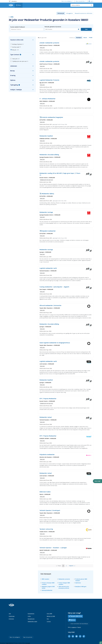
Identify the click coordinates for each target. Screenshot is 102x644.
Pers (48, 619)
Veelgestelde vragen (32, 621)
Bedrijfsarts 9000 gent (81, 587)
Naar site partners (80, 1)
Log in (92, 1)
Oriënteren (11, 619)
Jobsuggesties (69, 13)
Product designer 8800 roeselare (64, 584)
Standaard (79, 38)
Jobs (11, 17)
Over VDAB (49, 614)
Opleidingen (12, 616)
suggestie (74, 627)
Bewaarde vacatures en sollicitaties (84, 13)
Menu (19, 5)
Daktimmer (78, 583)
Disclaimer (3, 643)
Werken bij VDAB (51, 616)
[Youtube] (76, 636)
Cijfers (29, 616)
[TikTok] (84, 636)
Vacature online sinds (22, 40)
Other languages (26, 643)
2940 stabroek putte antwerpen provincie (64, 587)
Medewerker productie (64, 579)
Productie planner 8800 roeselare (81, 580)
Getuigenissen (31, 619)
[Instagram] (80, 636)
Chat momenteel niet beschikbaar (79, 624)
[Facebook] (69, 636)
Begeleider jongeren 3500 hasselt (48, 587)
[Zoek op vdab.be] (82, 5)
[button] (97, 481)
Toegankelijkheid (10, 643)
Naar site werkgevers (67, 1)
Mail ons (73, 620)
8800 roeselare (45, 579)
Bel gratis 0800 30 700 (76, 616)
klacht (79, 627)
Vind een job (61, 13)
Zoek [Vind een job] (86, 29)
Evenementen (31, 614)
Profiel (91, 38)
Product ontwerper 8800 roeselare (48, 584)
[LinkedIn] (73, 636)
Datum (85, 38)
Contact (49, 621)
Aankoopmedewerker (47, 590)
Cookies (20, 643)
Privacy (16, 643)
